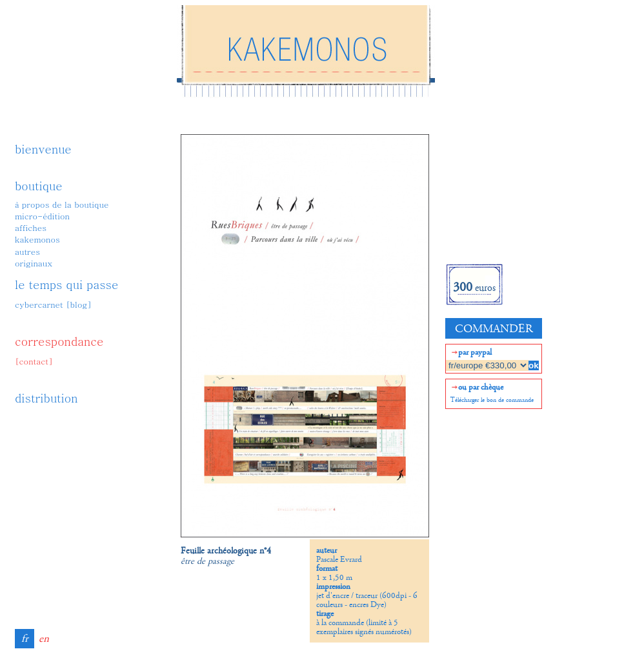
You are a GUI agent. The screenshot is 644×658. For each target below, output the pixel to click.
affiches (31, 227)
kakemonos (37, 239)
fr (25, 639)
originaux (34, 263)
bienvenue (43, 149)
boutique (39, 185)
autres (27, 251)
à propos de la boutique (62, 204)
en (44, 639)
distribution (46, 398)
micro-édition (42, 216)
